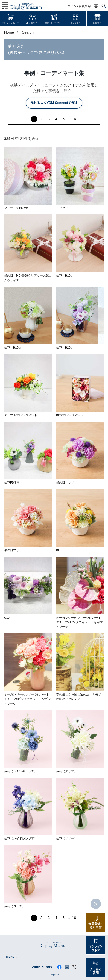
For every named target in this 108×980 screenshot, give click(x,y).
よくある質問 (96, 971)
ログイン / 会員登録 (78, 6)
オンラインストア (11, 23)
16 (74, 119)
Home (9, 32)
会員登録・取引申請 (96, 926)
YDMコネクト (33, 23)
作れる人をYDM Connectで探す (54, 103)
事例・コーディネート (54, 23)
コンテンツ (76, 23)
